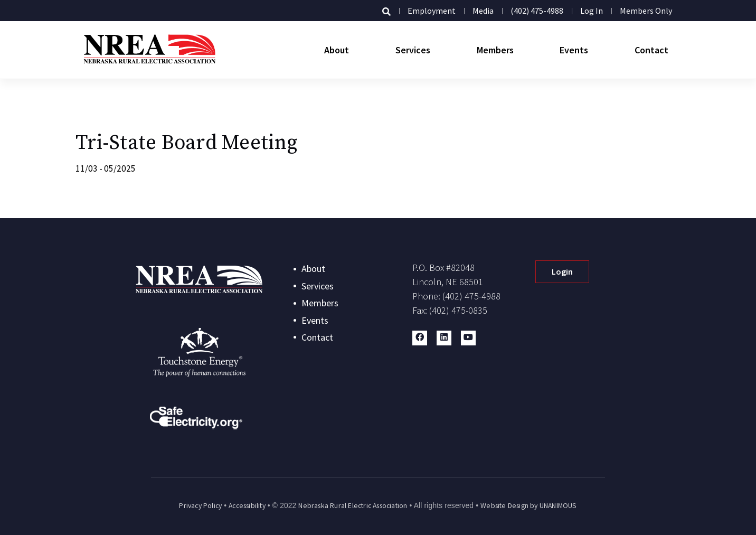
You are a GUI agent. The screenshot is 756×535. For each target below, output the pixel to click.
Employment (432, 11)
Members (495, 50)
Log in (592, 11)
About (337, 50)
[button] (420, 338)
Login (562, 271)
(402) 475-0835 (458, 310)
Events (574, 50)
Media (483, 11)
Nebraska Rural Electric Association (353, 506)
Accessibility (247, 506)
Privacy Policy (200, 506)
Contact (651, 50)
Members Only (646, 11)
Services (413, 50)
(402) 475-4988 (537, 11)
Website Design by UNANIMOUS (528, 506)
